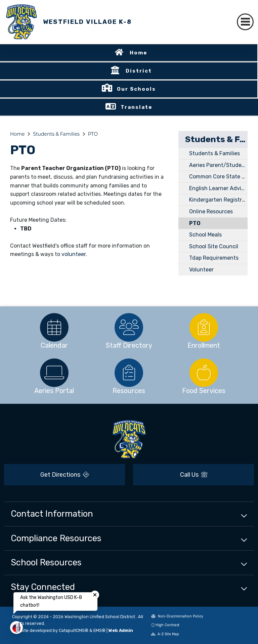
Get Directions (65, 475)
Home (139, 53)
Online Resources (211, 211)
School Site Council (214, 246)
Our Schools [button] (136, 89)
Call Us (194, 475)
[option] (54, 327)
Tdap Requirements (214, 258)
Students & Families (56, 134)
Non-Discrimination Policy (177, 616)
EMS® (99, 630)
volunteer (74, 254)
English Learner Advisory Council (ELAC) (218, 188)
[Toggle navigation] (245, 22)
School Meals (205, 235)
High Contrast (167, 625)
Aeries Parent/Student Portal (218, 165)
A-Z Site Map (165, 634)
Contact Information (52, 514)
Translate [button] (137, 107)
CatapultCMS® (74, 630)
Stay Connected (43, 587)
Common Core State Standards (218, 177)
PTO (93, 134)
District (139, 71)
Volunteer (201, 270)
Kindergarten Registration (218, 200)
